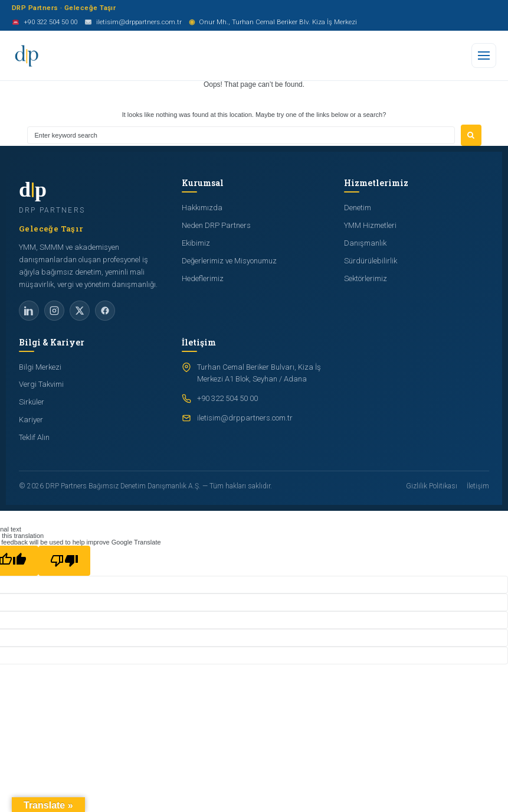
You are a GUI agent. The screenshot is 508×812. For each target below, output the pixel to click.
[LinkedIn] (29, 311)
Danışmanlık (365, 243)
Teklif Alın (34, 437)
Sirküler (32, 402)
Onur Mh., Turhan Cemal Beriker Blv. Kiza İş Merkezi (273, 22)
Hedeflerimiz (203, 278)
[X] (80, 311)
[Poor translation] (64, 561)
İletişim (478, 486)
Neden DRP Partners (216, 225)
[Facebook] (105, 311)
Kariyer (31, 420)
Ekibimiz (196, 243)
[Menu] (484, 56)
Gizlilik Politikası (432, 486)
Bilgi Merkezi (40, 367)
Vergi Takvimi (41, 384)
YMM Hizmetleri (370, 225)
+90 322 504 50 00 (45, 23)
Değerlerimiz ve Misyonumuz (229, 261)
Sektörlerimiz (366, 278)
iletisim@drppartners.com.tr (133, 23)
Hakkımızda (202, 208)
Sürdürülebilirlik (371, 261)
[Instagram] (54, 311)
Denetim (358, 208)
